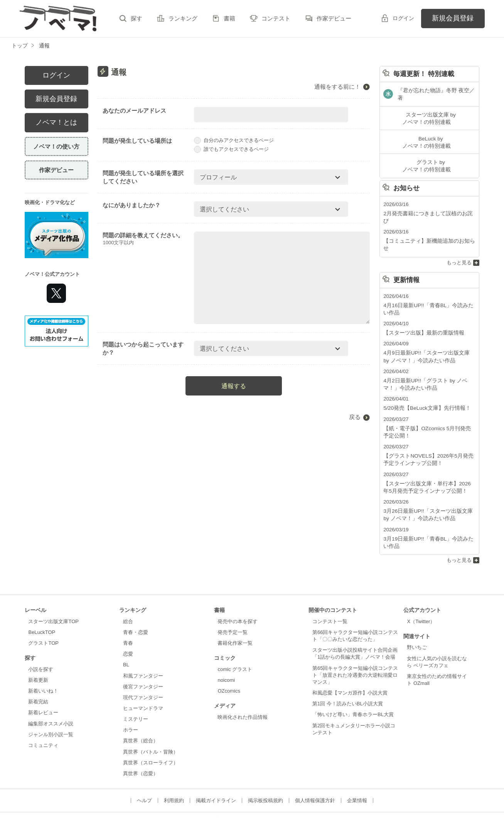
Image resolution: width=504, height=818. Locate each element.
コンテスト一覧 (330, 591)
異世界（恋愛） (141, 743)
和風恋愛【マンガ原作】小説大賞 (350, 663)
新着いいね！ (43, 661)
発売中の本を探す (238, 591)
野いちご (417, 618)
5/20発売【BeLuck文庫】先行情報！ (424, 382)
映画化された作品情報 (243, 687)
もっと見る (459, 239)
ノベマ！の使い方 (56, 146)
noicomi (226, 650)
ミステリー (136, 689)
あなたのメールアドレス (134, 111)
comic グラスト (235, 639)
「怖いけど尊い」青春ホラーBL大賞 (353, 685)
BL (126, 635)
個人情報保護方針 (315, 771)
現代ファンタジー (143, 667)
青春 (128, 613)
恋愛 (128, 624)
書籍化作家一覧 (235, 613)
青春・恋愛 (136, 602)
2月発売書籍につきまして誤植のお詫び (427, 206)
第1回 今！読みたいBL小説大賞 (348, 674)
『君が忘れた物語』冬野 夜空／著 (436, 91)
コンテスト (276, 18)
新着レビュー (43, 683)
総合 (128, 591)
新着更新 (38, 650)
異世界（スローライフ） (151, 733)
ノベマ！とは (56, 122)
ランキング (183, 18)
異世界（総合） (141, 711)
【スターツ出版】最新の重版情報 (421, 309)
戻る (355, 417)
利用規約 (174, 771)
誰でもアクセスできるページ (231, 149)
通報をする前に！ (337, 87)
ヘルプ (144, 771)
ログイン (403, 18)
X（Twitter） (421, 591)
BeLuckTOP (42, 602)
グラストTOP (43, 613)
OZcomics (229, 661)
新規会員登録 (453, 18)
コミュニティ (43, 715)
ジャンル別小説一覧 (51, 704)
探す (137, 18)
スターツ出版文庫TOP (53, 591)
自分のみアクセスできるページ (234, 140)
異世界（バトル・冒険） (151, 722)
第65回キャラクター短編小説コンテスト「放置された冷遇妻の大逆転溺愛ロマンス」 (355, 645)
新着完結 (38, 672)
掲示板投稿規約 (265, 771)
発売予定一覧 (233, 602)
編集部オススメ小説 (51, 694)
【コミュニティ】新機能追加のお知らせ (428, 226)
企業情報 (357, 771)
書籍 (229, 18)
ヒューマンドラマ (143, 678)
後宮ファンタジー (143, 657)
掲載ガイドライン (216, 771)
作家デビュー (334, 18)
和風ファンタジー (143, 646)
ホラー (131, 700)
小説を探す (41, 639)
